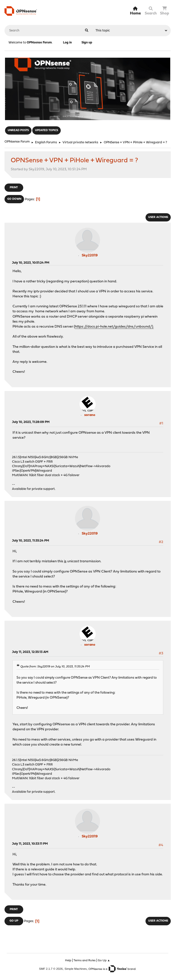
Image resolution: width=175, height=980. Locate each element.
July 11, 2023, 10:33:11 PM (30, 844)
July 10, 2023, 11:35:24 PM (30, 541)
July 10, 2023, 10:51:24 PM (31, 263)
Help (68, 961)
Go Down (14, 199)
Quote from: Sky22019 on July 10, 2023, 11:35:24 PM (55, 667)
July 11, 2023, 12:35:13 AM (30, 652)
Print (14, 188)
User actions (158, 217)
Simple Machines (76, 969)
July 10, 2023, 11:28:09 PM (31, 422)
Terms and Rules (84, 961)
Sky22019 (90, 256)
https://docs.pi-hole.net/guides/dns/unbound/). (114, 327)
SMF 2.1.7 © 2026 (51, 969)
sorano (90, 415)
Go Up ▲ (104, 961)
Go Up (14, 921)
